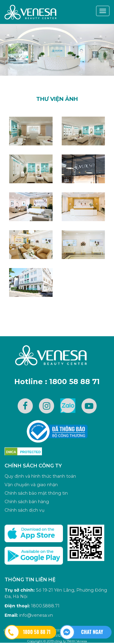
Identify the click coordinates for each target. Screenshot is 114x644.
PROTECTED (30, 452)
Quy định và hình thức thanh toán (40, 476)
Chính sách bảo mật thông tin (36, 493)
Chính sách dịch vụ (24, 510)
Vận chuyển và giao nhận (31, 485)
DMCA (11, 452)
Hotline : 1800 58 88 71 (57, 382)
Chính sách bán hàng (27, 502)
